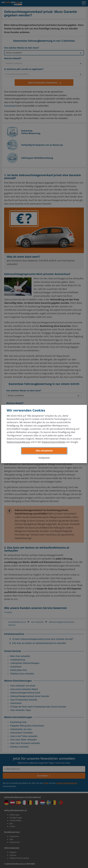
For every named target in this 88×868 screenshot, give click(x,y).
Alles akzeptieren (44, 451)
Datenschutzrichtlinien (54, 442)
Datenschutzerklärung (18, 442)
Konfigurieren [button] (44, 458)
